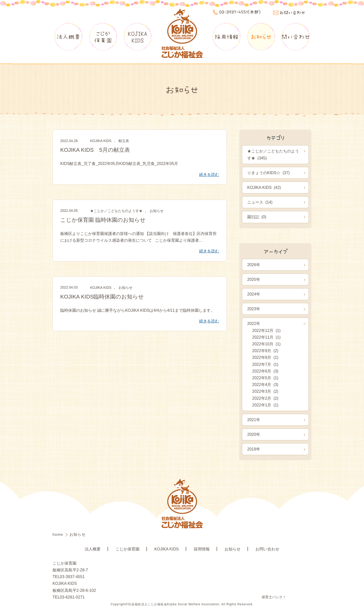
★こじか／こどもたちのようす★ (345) (273, 154)
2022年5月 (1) (265, 378)
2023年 (254, 309)
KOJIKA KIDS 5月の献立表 (95, 150)
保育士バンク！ (274, 597)
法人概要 (68, 37)
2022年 (254, 324)
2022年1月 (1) (265, 405)
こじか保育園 (103, 37)
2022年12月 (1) (266, 331)
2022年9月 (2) (265, 351)
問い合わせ (296, 37)
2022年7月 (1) (265, 364)
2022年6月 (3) (265, 371)
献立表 (124, 141)
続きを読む (209, 175)
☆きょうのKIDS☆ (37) (269, 173)
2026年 (254, 265)
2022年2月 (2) (265, 398)
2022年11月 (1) (266, 337)
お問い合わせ (267, 549)
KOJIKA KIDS (101, 141)
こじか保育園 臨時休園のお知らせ (103, 220)
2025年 (254, 279)
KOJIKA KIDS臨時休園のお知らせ (102, 297)
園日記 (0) (257, 217)
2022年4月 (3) (265, 385)
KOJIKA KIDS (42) (264, 188)
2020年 (254, 434)
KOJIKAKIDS (138, 37)
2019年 (254, 449)
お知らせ (261, 37)
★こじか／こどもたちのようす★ (116, 211)
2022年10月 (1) (266, 344)
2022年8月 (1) (265, 357)
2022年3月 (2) (265, 391)
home (59, 534)
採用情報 (227, 37)
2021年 (254, 420)
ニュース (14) (260, 202)
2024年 (254, 294)
